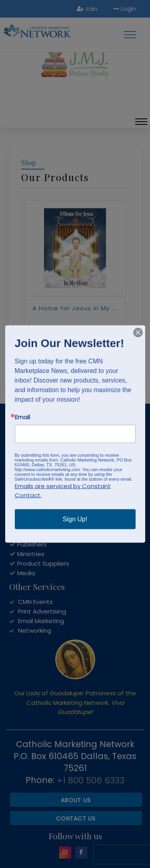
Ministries (31, 554)
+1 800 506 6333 (91, 780)
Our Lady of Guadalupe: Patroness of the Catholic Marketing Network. (75, 702)
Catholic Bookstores (47, 535)
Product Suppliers (43, 563)
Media (26, 573)
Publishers (32, 544)
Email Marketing (41, 621)
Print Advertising (42, 611)
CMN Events (35, 602)
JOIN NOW (24, 488)
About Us (76, 800)
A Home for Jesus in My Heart (81, 308)
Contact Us (76, 819)
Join (87, 9)
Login (125, 9)
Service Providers (42, 525)
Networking (35, 630)
